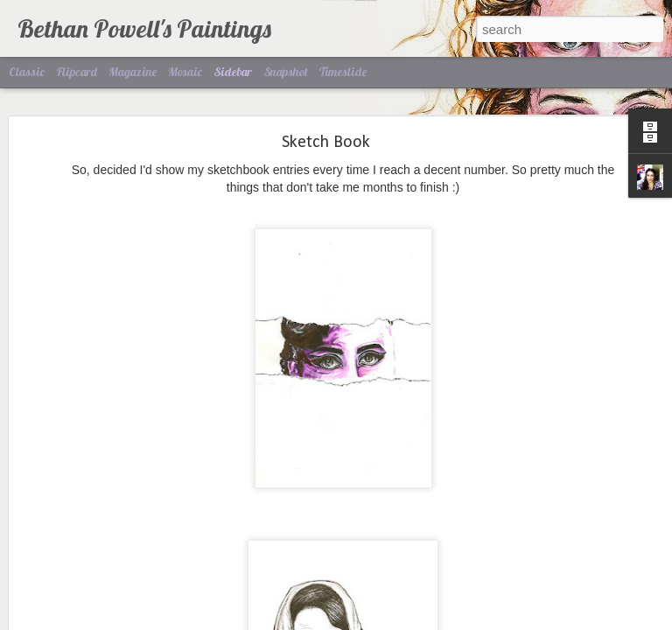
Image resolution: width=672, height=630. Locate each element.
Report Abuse (442, 620)
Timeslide (343, 72)
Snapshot (286, 72)
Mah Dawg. (68, 579)
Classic (27, 72)
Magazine (133, 72)
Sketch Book (326, 87)
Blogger (391, 620)
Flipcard (77, 72)
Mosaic (185, 72)
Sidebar (233, 72)
